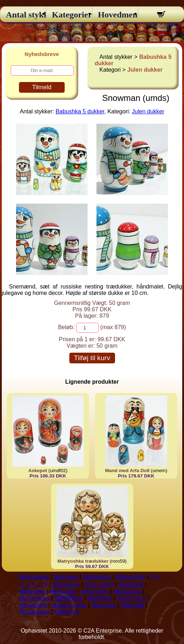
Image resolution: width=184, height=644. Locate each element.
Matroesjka (95, 591)
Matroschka (130, 577)
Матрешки (66, 584)
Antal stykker (23, 15)
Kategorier (69, 15)
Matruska (133, 605)
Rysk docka (99, 584)
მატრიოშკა (132, 598)
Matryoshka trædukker (83, 561)
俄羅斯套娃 (69, 598)
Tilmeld (42, 87)
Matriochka (97, 577)
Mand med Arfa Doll (127, 471)
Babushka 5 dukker (80, 111)
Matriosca (103, 605)
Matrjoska (100, 598)
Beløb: (66, 327)
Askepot (38, 471)
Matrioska (66, 577)
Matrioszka (127, 591)
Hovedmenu (115, 15)
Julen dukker (145, 70)
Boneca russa (69, 605)
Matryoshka (34, 577)
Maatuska (131, 584)
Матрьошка (34, 598)
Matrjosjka (32, 591)
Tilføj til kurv (92, 358)
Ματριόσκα (33, 605)
